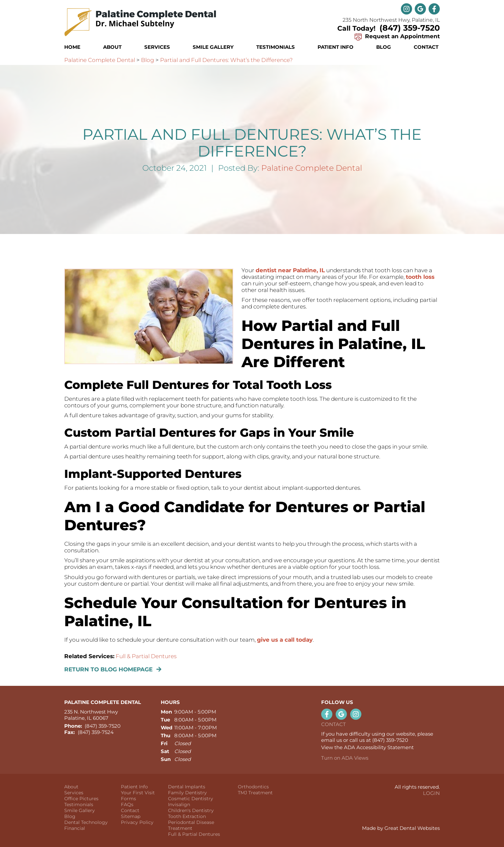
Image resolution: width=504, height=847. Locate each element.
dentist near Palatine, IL (290, 270)
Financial (75, 828)
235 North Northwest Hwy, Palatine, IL (391, 20)
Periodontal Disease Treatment (191, 825)
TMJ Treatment (255, 793)
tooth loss (420, 277)
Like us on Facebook (434, 9)
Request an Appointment (396, 36)
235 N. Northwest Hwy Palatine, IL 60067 (91, 715)
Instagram (406, 9)
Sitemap (131, 816)
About (71, 787)
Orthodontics (253, 787)
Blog (384, 47)
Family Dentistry (187, 793)
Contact (426, 47)
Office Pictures (81, 799)
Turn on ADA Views (345, 758)
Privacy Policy (137, 822)
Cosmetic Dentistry (191, 799)
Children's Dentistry (191, 810)
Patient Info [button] (336, 47)
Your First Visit (138, 793)
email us (332, 740)
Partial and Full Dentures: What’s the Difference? (226, 60)
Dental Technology (86, 822)
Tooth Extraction (187, 816)
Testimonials (276, 47)
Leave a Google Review (420, 9)
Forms (128, 799)
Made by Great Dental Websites (401, 828)
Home (72, 47)
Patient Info (134, 787)
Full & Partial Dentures (146, 656)
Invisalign (179, 804)
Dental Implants (187, 787)
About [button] (112, 47)
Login (431, 793)
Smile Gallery (213, 47)
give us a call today (285, 640)
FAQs (127, 804)
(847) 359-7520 (410, 28)
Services (157, 47)
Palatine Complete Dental (100, 60)
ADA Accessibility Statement (379, 747)
